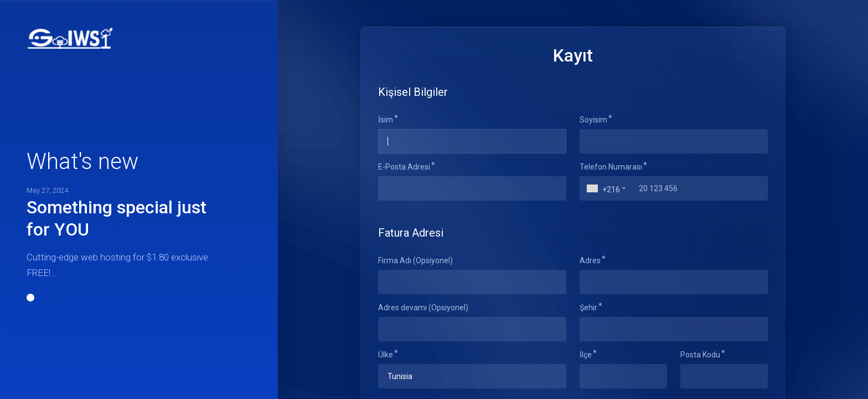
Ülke (386, 355)
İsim (386, 120)
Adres (590, 260)
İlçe (586, 355)
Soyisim (593, 120)
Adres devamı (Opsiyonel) (423, 308)
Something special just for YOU (117, 218)
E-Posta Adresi (404, 167)
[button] (30, 298)
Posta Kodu (700, 355)
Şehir (588, 308)
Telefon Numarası (611, 167)
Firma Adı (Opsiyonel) (415, 260)
